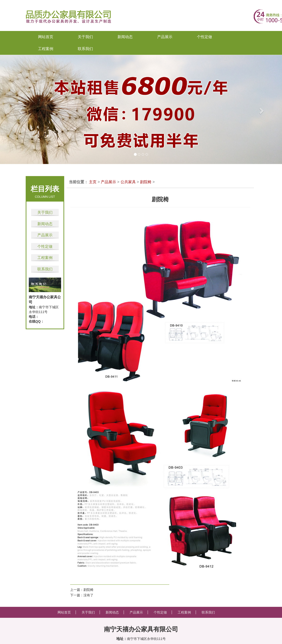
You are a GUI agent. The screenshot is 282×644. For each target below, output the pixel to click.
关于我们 (45, 212)
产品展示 (45, 235)
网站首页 (46, 37)
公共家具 (128, 182)
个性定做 (45, 246)
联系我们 (45, 269)
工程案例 (45, 258)
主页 (93, 182)
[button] (14, 109)
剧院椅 (146, 182)
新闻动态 (45, 224)
